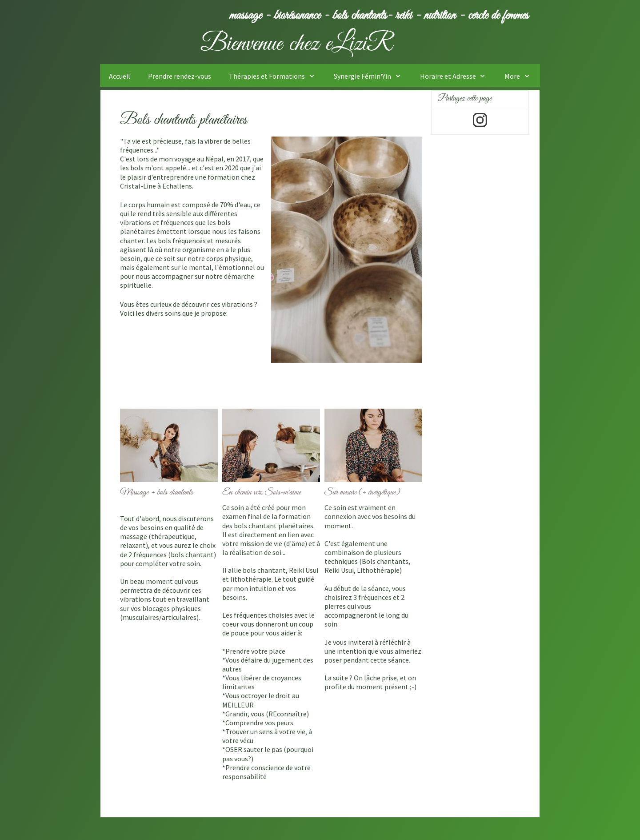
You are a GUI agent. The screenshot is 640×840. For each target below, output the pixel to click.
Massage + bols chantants (158, 492)
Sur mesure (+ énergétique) (363, 492)
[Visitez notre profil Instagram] (480, 120)
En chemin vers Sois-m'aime (262, 492)
